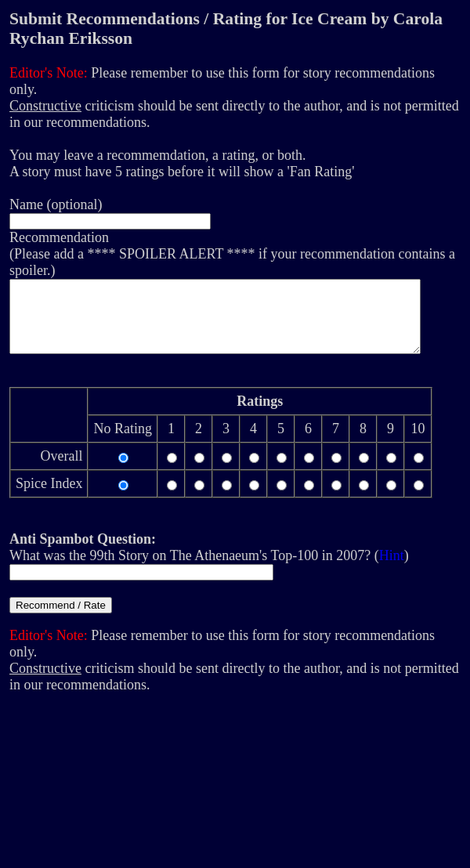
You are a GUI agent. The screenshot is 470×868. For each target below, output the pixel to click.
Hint (392, 570)
